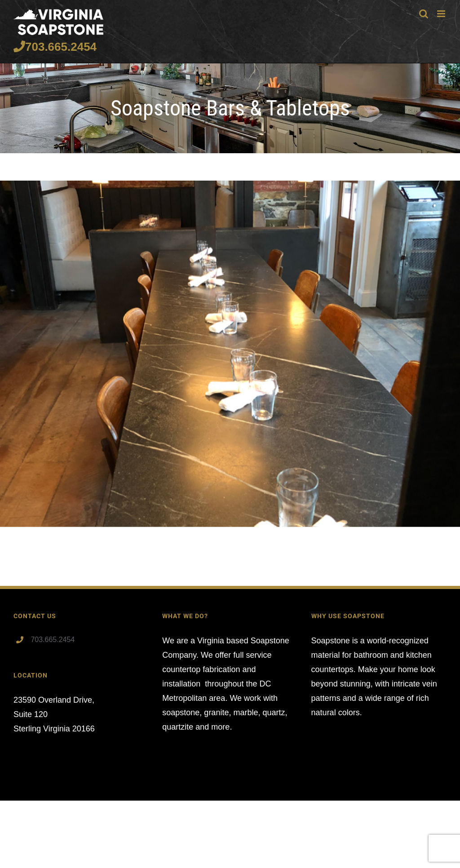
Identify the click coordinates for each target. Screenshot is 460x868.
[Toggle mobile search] (424, 14)
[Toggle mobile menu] (442, 14)
